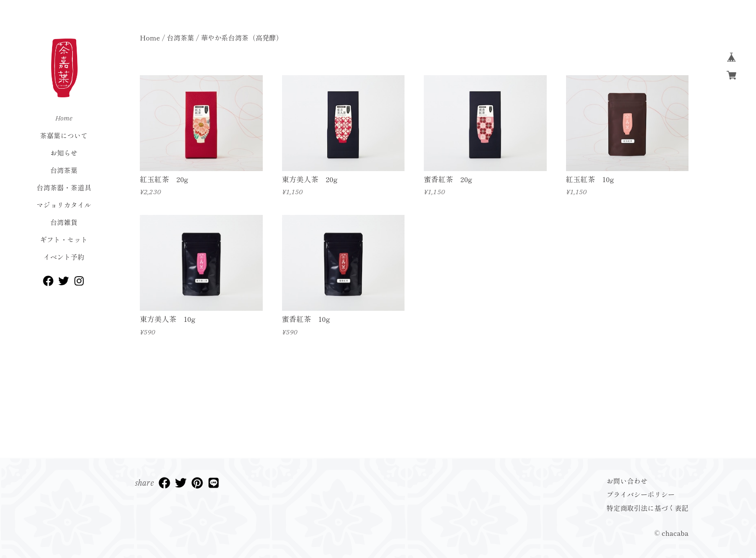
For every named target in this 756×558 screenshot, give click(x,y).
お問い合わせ (627, 481)
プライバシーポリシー (641, 494)
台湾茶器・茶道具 (64, 187)
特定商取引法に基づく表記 (648, 508)
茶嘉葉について (64, 135)
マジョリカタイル (64, 205)
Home (64, 118)
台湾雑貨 (64, 222)
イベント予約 (64, 257)
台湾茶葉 (64, 170)
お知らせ (64, 153)
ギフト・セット (64, 239)
